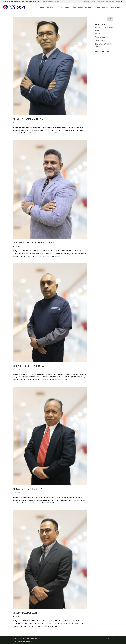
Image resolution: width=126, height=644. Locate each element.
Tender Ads (101, 2)
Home (42, 7)
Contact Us (86, 2)
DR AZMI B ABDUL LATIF (25, 613)
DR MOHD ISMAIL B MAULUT (28, 489)
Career (93, 2)
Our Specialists (64, 7)
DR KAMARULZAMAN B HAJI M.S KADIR (33, 243)
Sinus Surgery (100, 41)
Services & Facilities (101, 7)
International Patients (113, 2)
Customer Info (116, 7)
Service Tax (99, 34)
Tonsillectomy (100, 37)
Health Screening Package (82, 7)
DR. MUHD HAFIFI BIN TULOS (28, 119)
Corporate (51, 7)
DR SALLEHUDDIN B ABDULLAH (29, 366)
